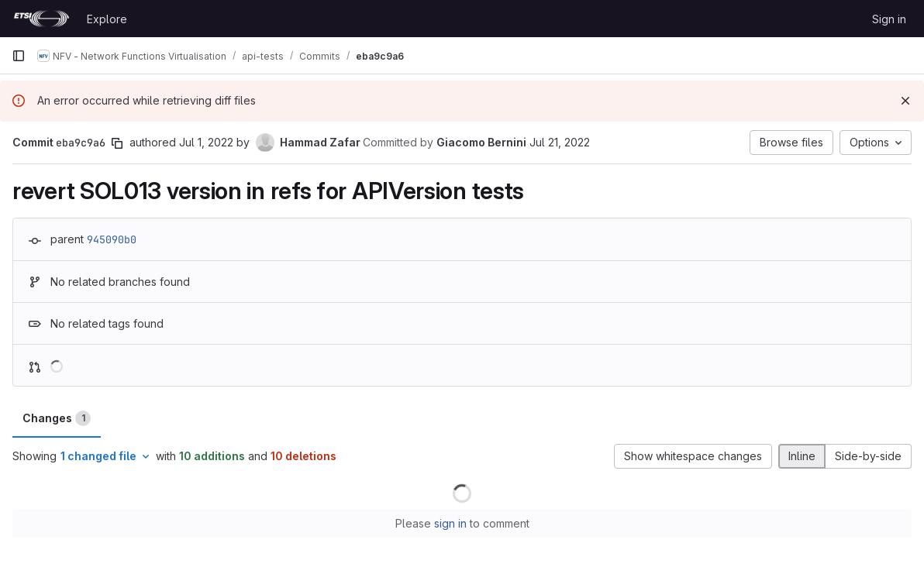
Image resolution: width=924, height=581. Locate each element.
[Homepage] (41, 19)
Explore (107, 19)
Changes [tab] (57, 418)
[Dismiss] (905, 101)
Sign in (889, 19)
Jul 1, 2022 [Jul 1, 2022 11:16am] (206, 142)
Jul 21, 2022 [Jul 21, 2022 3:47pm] (560, 142)
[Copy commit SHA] (117, 143)
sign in (450, 523)
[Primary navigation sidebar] (19, 56)
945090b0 (112, 239)
